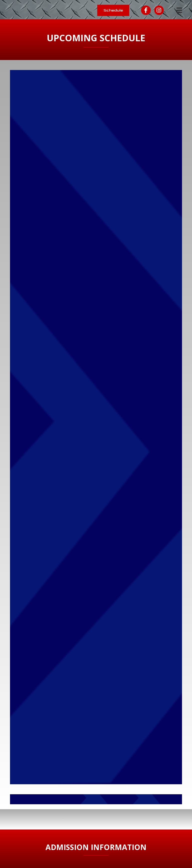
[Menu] (179, 10)
